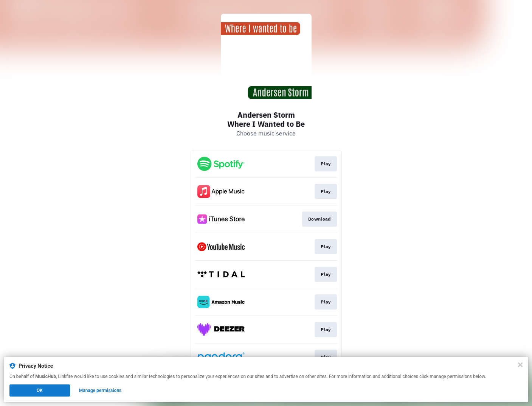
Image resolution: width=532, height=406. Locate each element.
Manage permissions (100, 390)
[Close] (520, 365)
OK (40, 390)
